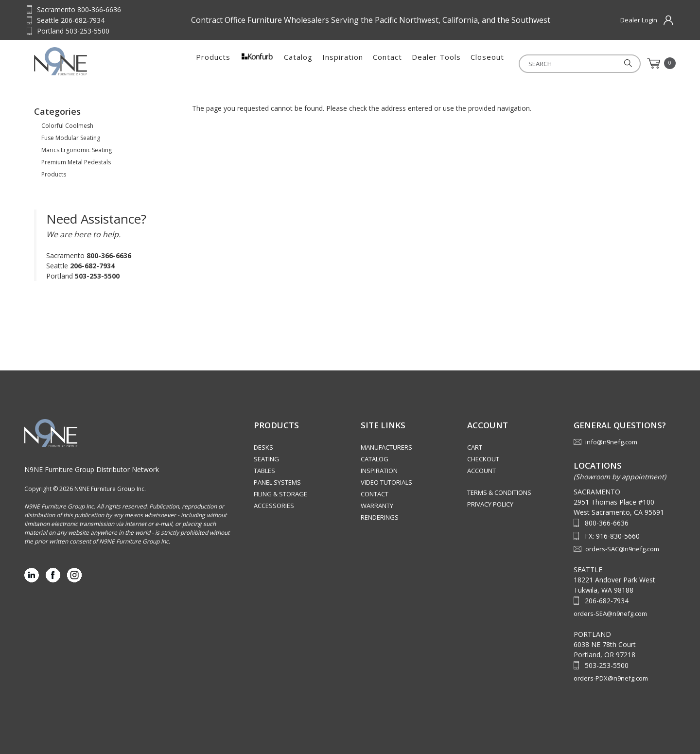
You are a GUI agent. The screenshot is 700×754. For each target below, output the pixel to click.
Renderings (380, 517)
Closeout (487, 63)
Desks (263, 447)
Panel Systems (277, 482)
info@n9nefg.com (611, 442)
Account (481, 471)
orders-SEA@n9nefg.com (610, 614)
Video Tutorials (386, 482)
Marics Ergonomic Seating (77, 150)
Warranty (377, 506)
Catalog (298, 63)
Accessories (274, 506)
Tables (264, 471)
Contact (387, 63)
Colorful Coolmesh (67, 126)
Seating (266, 459)
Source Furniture (82, 61)
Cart (475, 447)
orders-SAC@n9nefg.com (622, 549)
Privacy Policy (490, 504)
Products (213, 63)
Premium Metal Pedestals (76, 162)
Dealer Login (639, 20)
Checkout (483, 459)
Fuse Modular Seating (71, 138)
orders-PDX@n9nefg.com (611, 678)
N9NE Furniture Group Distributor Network (92, 469)
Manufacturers (386, 447)
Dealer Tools (436, 63)
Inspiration (343, 63)
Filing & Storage (280, 494)
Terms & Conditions (499, 492)
